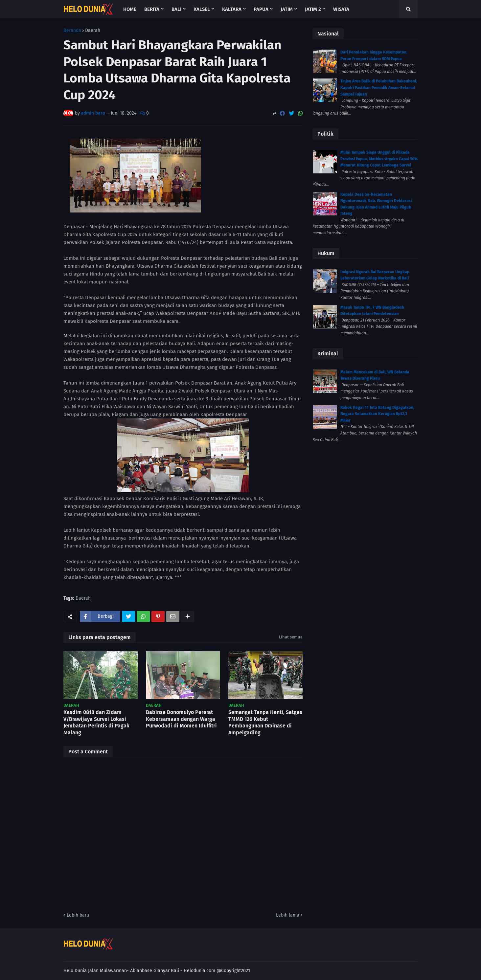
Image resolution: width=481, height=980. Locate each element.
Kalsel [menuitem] (202, 9)
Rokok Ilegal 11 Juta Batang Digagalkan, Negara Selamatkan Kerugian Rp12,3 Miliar (377, 414)
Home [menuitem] (130, 9)
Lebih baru (78, 915)
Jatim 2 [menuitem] (313, 9)
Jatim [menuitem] (287, 9)
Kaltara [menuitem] (232, 9)
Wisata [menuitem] (341, 9)
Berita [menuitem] (152, 9)
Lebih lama (288, 915)
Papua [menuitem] (261, 9)
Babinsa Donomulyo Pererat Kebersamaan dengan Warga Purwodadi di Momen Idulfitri (181, 719)
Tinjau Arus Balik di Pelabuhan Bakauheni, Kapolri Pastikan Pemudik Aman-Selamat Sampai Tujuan (379, 88)
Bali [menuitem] (176, 9)
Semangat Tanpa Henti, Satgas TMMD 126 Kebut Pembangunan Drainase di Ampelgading (265, 722)
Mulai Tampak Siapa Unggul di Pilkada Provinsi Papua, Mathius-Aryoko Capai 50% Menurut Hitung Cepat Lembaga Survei (379, 159)
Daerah (93, 31)
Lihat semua (291, 637)
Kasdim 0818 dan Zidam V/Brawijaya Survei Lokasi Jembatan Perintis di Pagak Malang (96, 722)
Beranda (72, 31)
